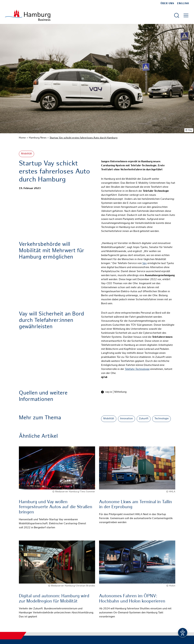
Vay (145, 263)
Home (22, 138)
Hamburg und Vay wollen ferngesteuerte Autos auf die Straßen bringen (56, 507)
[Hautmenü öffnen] (186, 15)
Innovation (126, 419)
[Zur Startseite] (28, 15)
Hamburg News (38, 138)
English (183, 4)
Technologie (161, 419)
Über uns (167, 4)
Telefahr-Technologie (137, 369)
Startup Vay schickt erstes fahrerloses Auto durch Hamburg (84, 138)
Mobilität (26, 154)
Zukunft (144, 419)
